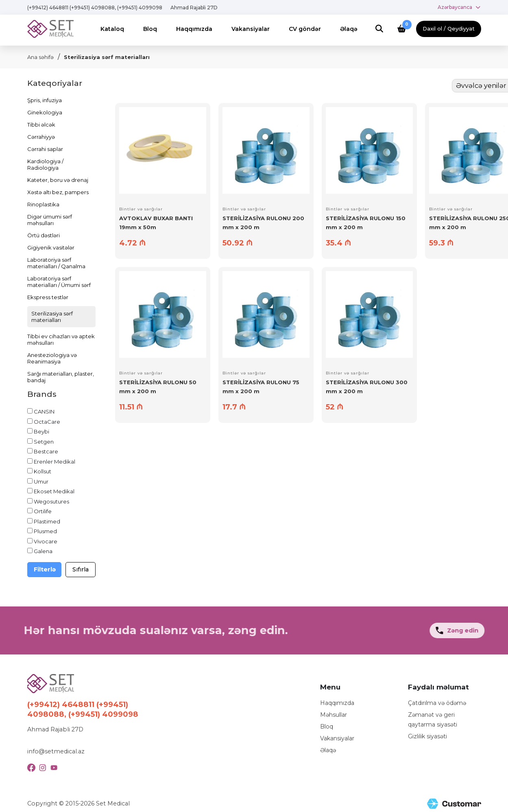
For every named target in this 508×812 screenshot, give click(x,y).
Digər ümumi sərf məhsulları (50, 220)
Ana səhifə (40, 57)
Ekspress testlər (48, 297)
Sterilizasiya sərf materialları (107, 57)
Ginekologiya (45, 112)
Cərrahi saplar (45, 149)
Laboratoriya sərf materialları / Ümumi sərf (59, 282)
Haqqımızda (337, 703)
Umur (41, 482)
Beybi (41, 431)
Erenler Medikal (55, 462)
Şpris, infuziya (45, 100)
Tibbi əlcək (41, 125)
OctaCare (47, 422)
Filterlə (45, 569)
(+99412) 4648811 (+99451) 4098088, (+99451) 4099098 (95, 8)
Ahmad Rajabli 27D (194, 8)
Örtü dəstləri (44, 235)
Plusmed (45, 531)
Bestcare (46, 451)
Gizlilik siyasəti (427, 736)
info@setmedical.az (56, 751)
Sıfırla (81, 569)
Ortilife (43, 511)
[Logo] (50, 28)
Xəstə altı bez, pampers (58, 192)
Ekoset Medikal (54, 491)
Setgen (44, 442)
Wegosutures (51, 501)
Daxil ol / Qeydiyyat (449, 28)
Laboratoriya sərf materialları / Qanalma (56, 263)
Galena (43, 551)
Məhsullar (334, 715)
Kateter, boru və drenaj (58, 180)
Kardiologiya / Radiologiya (45, 164)
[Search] (379, 29)
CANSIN (44, 411)
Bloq (327, 727)
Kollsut (43, 471)
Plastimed (47, 521)
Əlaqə (328, 750)
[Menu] (112, 29)
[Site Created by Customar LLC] (454, 803)
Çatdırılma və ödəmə (437, 703)
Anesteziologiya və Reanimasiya (52, 358)
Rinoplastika (43, 204)
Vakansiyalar (337, 738)
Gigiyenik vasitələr (51, 247)
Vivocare (46, 541)
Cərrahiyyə (41, 137)
